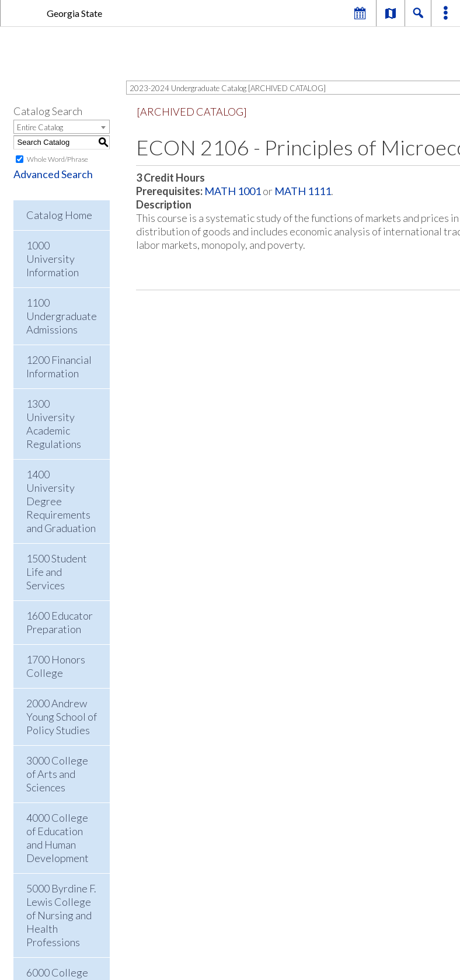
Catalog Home (59, 215)
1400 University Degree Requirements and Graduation (61, 501)
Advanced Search (53, 174)
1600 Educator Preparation (60, 622)
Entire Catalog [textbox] (40, 127)
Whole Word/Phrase (57, 159)
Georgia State (74, 13)
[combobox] (62, 127)
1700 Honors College (56, 666)
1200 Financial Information (59, 366)
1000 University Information (53, 259)
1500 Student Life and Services (57, 572)
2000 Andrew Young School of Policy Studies (62, 717)
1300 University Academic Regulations (54, 424)
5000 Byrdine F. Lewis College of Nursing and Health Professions (61, 915)
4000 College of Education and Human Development (57, 838)
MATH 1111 (303, 191)
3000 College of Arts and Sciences (57, 774)
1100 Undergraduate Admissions (62, 316)
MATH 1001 (233, 191)
